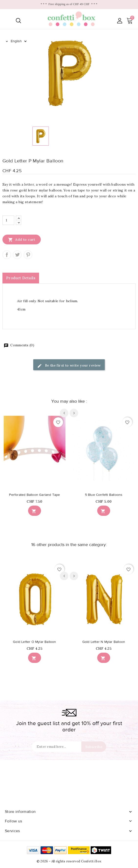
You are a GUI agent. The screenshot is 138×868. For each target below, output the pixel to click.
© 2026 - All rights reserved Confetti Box (69, 861)
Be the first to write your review (69, 366)
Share (7, 255)
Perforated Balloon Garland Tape (34, 495)
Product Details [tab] (21, 278)
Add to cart (22, 239)
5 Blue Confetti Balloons (104, 495)
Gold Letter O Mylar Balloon (34, 642)
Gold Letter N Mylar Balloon (104, 642)
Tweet (17, 255)
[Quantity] (8, 220)
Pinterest (28, 255)
